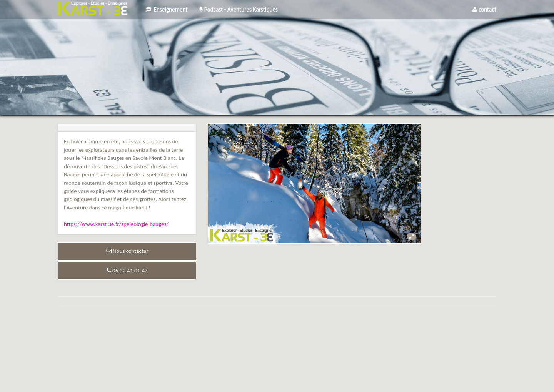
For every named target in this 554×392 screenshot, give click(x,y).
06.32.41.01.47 (127, 271)
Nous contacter (127, 251)
